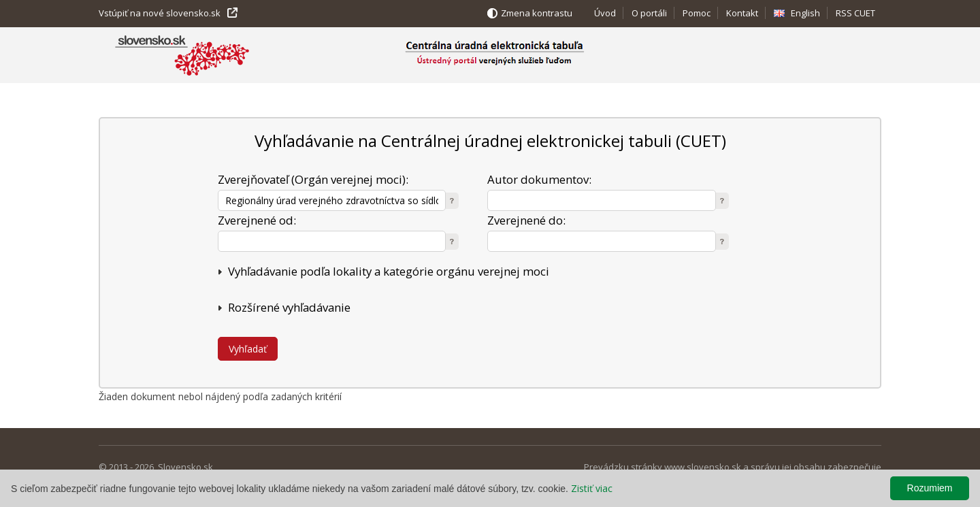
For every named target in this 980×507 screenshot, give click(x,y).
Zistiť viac (592, 488)
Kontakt (742, 13)
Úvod (605, 13)
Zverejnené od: (257, 220)
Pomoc (697, 13)
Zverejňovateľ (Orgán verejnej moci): (313, 179)
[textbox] (332, 200)
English (805, 13)
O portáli (649, 13)
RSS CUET (855, 13)
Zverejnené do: (526, 220)
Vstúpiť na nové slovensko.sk (160, 13)
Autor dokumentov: (539, 179)
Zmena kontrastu (537, 13)
